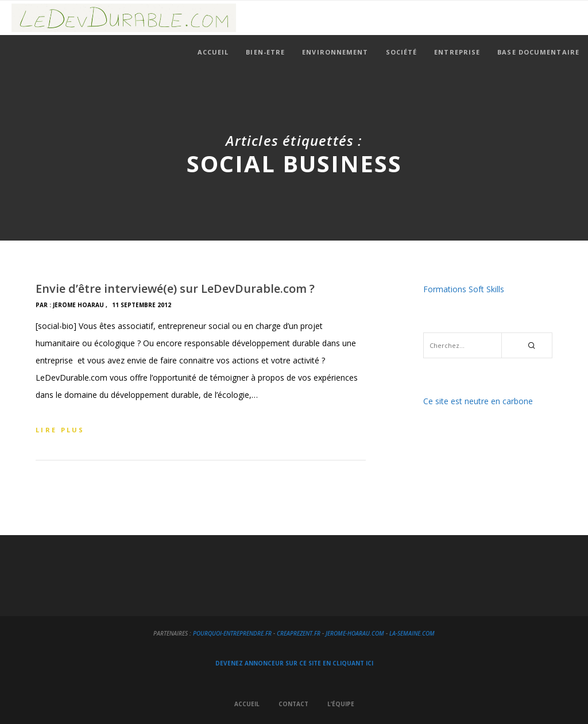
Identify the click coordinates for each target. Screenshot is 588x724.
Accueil (213, 52)
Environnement (335, 52)
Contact (293, 704)
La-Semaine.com (412, 633)
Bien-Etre (265, 52)
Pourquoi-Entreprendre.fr (232, 633)
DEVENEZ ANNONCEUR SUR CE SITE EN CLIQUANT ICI (294, 663)
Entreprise (457, 52)
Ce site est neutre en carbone (478, 401)
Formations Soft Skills (464, 289)
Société (402, 52)
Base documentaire (538, 52)
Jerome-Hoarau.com (355, 633)
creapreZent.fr (299, 633)
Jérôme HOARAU (78, 305)
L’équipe (341, 704)
